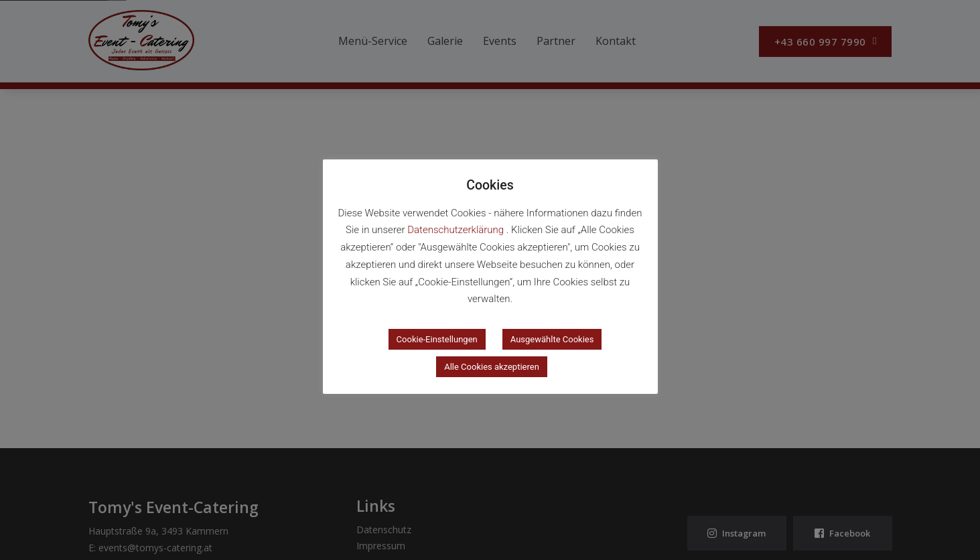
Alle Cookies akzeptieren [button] (492, 367)
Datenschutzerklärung (457, 230)
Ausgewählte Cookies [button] (552, 339)
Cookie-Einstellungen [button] (437, 339)
